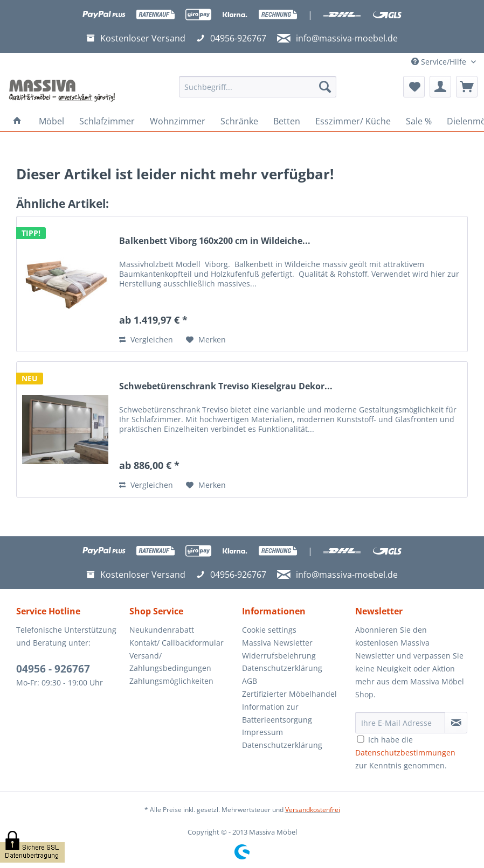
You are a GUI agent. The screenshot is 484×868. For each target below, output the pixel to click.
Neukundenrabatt (162, 630)
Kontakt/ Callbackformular (177, 643)
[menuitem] (258, 92)
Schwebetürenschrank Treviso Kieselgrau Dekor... (226, 386)
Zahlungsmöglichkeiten (171, 681)
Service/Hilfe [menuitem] (440, 62)
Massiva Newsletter (277, 643)
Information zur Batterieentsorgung (277, 713)
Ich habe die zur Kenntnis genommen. (405, 752)
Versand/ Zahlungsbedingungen (170, 662)
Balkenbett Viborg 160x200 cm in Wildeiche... (215, 241)
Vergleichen (146, 339)
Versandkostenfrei (313, 810)
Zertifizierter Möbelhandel (289, 694)
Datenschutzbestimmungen (405, 752)
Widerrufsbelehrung (279, 656)
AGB (250, 681)
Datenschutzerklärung (282, 668)
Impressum (262, 732)
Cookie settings (269, 630)
